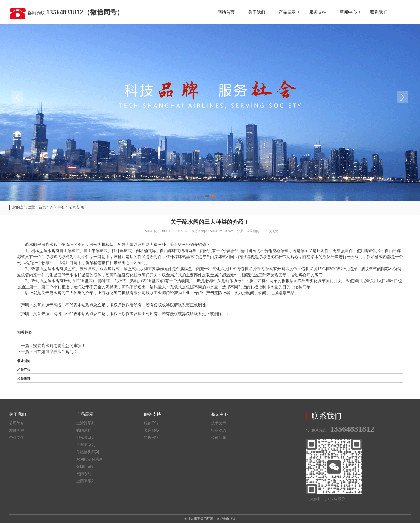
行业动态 (219, 430)
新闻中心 (348, 12)
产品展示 (287, 12)
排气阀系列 (86, 438)
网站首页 (226, 12)
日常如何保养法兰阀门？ (55, 352)
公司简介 (17, 423)
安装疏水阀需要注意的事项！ (59, 346)
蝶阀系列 (84, 430)
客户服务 (151, 430)
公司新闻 (77, 207)
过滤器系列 (86, 423)
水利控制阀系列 (89, 459)
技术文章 (219, 423)
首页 (42, 207)
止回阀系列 (86, 481)
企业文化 (17, 438)
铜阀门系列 (86, 467)
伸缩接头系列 (88, 452)
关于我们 (257, 12)
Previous (17, 97)
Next (403, 97)
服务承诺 (151, 423)
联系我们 (379, 12)
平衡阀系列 (86, 445)
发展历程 (17, 430)
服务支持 (318, 12)
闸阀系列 (84, 474)
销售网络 (151, 438)
